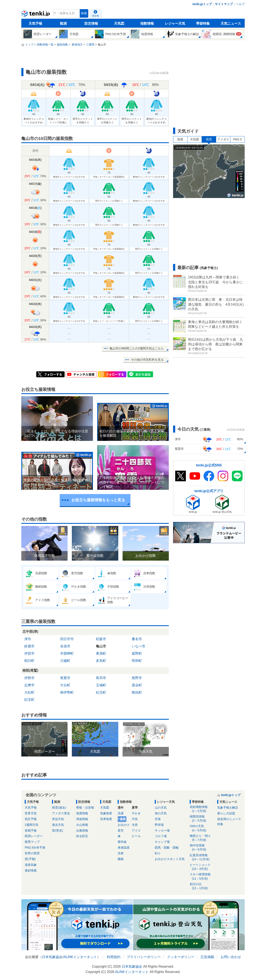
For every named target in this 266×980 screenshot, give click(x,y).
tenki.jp (36, 14)
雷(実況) (57, 830)
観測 (63, 24)
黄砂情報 (31, 870)
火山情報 (82, 825)
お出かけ (124, 825)
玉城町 (101, 685)
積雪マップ (32, 842)
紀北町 (101, 692)
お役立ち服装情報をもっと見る (98, 500)
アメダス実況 (61, 813)
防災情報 (91, 24)
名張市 (65, 646)
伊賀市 (29, 653)
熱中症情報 (202, 848)
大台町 (65, 685)
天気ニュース (231, 24)
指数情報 (147, 24)
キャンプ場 (162, 842)
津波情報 (82, 819)
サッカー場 (162, 830)
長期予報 (31, 830)
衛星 (180, 139)
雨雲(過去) (59, 808)
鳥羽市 (101, 678)
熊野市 (137, 678)
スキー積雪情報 (202, 877)
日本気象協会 (52, 957)
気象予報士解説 (228, 808)
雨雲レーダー (34, 836)
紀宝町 (29, 700)
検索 (84, 13)
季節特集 (203, 24)
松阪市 (101, 639)
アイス (136, 830)
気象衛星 (106, 813)
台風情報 (82, 830)
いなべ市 (139, 646)
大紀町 (29, 692)
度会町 (137, 685)
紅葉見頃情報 (202, 857)
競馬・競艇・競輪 (167, 848)
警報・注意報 (85, 808)
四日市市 (67, 639)
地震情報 (82, 813)
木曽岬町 (67, 653)
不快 (135, 819)
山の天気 (161, 808)
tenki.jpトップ (202, 4)
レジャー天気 (175, 24)
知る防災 (82, 836)
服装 (123, 819)
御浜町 (137, 692)
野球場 (159, 825)
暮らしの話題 (226, 813)
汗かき (136, 813)
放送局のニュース (229, 819)
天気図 (119, 24)
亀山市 (101, 646)
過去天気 (58, 825)
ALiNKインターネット (80, 957)
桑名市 (137, 639)
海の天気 (161, 813)
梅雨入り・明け (202, 838)
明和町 (137, 661)
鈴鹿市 (29, 646)
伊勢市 (29, 678)
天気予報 (35, 24)
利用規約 (114, 957)
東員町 (101, 653)
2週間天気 (32, 825)
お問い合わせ (231, 957)
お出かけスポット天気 (170, 859)
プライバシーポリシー (144, 957)
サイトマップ (224, 4)
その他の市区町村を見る (147, 360)
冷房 (135, 825)
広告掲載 (207, 957)
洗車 (121, 853)
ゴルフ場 (161, 836)
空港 (158, 819)
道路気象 (31, 865)
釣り (158, 853)
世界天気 (31, 813)
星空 (121, 830)
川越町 (65, 661)
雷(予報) (30, 859)
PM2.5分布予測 (35, 848)
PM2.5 (237, 139)
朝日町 (29, 661)
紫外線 (122, 842)
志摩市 (29, 685)
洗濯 (121, 813)
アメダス (223, 139)
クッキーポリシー (181, 957)
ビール (136, 836)
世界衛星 (106, 819)
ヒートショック (202, 867)
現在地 (95, 16)
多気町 (101, 661)
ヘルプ (240, 4)
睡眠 (121, 859)
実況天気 (58, 819)
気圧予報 (31, 819)
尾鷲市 (65, 678)
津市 (28, 639)
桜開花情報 (202, 819)
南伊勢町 (67, 692)
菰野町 (137, 653)
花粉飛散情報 (202, 809)
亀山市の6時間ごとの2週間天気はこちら (137, 348)
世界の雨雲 (32, 853)
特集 (220, 824)
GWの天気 (202, 828)
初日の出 (202, 886)
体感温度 (124, 848)
